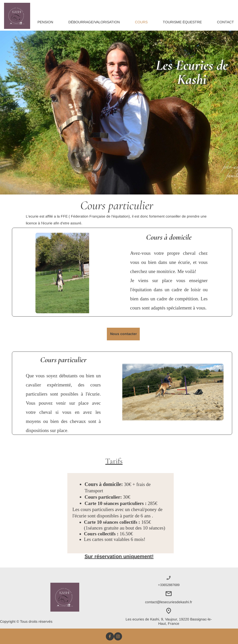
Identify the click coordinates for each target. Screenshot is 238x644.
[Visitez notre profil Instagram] (118, 636)
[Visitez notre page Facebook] (110, 636)
